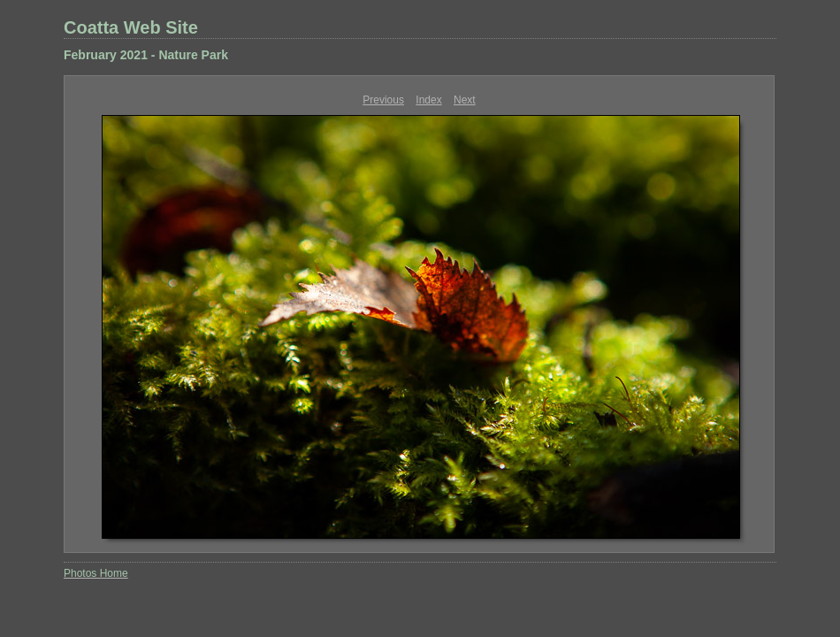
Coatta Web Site (131, 27)
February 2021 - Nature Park (146, 55)
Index (428, 100)
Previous (383, 100)
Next (465, 100)
